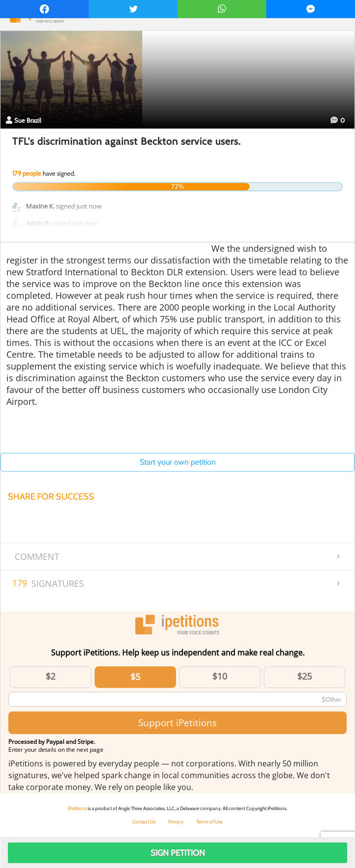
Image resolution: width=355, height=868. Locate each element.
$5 (135, 677)
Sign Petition (178, 853)
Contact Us (144, 822)
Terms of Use (209, 822)
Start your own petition (178, 462)
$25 (304, 676)
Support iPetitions (177, 723)
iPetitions (77, 808)
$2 (51, 676)
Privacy (176, 822)
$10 (220, 676)
